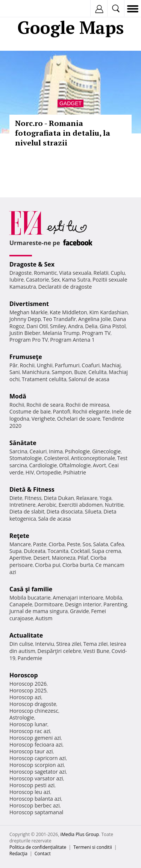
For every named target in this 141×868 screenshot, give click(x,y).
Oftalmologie (75, 465)
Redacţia (18, 854)
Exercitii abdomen (81, 505)
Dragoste (20, 273)
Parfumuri (67, 365)
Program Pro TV (29, 340)
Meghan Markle (29, 312)
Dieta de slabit (27, 511)
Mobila (114, 598)
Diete (16, 498)
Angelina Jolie (95, 319)
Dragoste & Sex (32, 264)
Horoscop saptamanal (36, 812)
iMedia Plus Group (80, 834)
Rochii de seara (45, 405)
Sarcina (18, 451)
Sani (15, 372)
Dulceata (34, 551)
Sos (87, 544)
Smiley (58, 326)
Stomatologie (26, 458)
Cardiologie (43, 465)
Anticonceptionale (93, 458)
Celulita (98, 372)
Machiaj (111, 365)
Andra (76, 326)
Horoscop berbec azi (35, 805)
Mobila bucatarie (30, 598)
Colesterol (56, 458)
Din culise (21, 644)
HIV (30, 472)
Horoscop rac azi (30, 731)
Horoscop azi (25, 697)
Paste (40, 544)
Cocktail (80, 551)
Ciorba (57, 544)
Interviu (45, 644)
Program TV (96, 333)
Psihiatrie (75, 472)
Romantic (45, 273)
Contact (43, 854)
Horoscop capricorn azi (38, 758)
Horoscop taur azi (31, 751)
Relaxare (87, 498)
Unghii (45, 365)
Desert (42, 558)
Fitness (33, 498)
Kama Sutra (76, 279)
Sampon (62, 372)
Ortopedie (49, 472)
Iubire (17, 279)
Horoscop (24, 675)
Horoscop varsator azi (36, 778)
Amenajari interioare (78, 598)
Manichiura (36, 372)
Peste (74, 544)
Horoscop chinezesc (34, 711)
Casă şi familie (31, 589)
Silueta (93, 511)
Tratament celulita (44, 379)
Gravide (80, 611)
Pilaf (83, 558)
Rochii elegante (91, 411)
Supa (16, 551)
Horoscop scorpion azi (37, 765)
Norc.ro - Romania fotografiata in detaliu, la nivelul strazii (63, 133)
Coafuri (91, 365)
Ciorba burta (78, 565)
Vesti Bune (96, 651)
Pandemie (30, 658)
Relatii (101, 273)
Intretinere (23, 505)
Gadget (70, 103)
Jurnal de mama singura (39, 611)
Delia (91, 326)
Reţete (19, 536)
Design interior (83, 604)
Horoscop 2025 (28, 690)
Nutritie (114, 505)
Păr (14, 365)
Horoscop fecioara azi (36, 745)
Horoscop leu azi (30, 792)
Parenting (115, 604)
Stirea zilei (68, 644)
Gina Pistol (113, 326)
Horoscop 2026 (28, 684)
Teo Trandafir (59, 319)
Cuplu (118, 273)
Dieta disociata (65, 511)
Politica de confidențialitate (38, 847)
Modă (18, 396)
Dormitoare (49, 604)
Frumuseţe (26, 357)
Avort (99, 465)
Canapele (21, 604)
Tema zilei (95, 644)
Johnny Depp (25, 319)
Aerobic (47, 505)
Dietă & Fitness (32, 489)
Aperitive (20, 558)
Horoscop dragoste (33, 704)
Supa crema (107, 551)
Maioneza (64, 558)
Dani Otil (37, 326)
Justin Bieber (25, 333)
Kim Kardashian (108, 312)
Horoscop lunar (28, 724)
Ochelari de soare (79, 419)
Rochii (27, 365)
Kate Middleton (68, 312)
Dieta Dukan (59, 498)
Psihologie (78, 451)
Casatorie (38, 279)
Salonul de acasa (89, 379)
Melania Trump (61, 333)
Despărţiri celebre (59, 651)
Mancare (20, 544)
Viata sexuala (75, 273)
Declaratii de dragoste (65, 287)
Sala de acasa (54, 519)
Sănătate (23, 443)
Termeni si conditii (93, 847)
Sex (55, 279)
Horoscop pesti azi (32, 785)
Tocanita (58, 551)
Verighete (43, 419)
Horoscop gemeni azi (35, 738)
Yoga (106, 498)
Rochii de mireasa (87, 405)
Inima (56, 451)
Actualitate (26, 635)
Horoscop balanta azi (35, 799)
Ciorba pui (48, 565)
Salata (101, 544)
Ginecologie (106, 451)
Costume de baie (30, 411)
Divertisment (29, 304)
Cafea (117, 544)
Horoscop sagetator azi (38, 772)
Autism (44, 618)
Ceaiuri (38, 451)
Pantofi (61, 411)
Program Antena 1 (72, 340)
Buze (80, 372)
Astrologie (22, 717)
